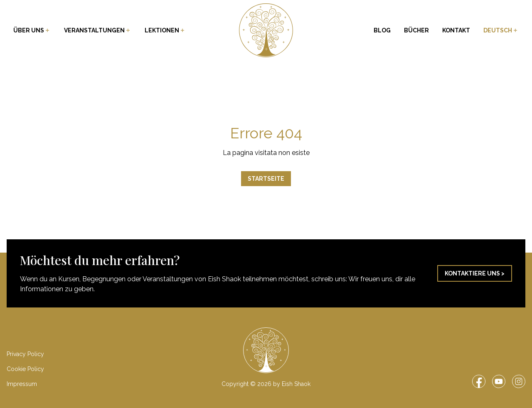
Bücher (416, 30)
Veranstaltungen (98, 30)
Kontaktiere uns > (475, 273)
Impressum (22, 384)
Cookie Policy (25, 369)
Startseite (266, 179)
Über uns (32, 30)
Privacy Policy (25, 354)
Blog (382, 30)
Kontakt (456, 30)
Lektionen (165, 30)
